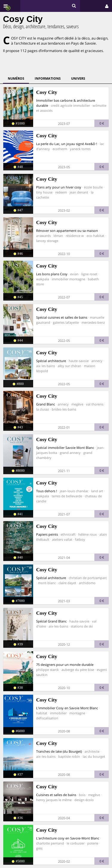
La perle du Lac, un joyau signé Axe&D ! (67, 144)
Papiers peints (47, 534)
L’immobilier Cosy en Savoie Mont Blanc (67, 708)
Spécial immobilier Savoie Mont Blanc (65, 448)
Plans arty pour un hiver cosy (59, 187)
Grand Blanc (46, 404)
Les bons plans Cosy (52, 274)
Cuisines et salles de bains (56, 795)
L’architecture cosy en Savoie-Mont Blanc (68, 838)
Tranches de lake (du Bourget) (59, 751)
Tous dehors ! (47, 491)
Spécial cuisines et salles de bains (62, 317)
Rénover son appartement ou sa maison (67, 231)
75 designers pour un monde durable (65, 665)
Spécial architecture (51, 361)
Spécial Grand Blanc (51, 621)
